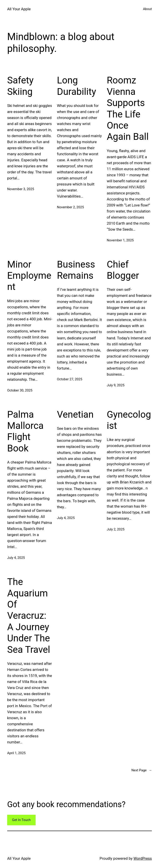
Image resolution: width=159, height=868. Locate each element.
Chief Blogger (123, 270)
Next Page (142, 770)
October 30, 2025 (20, 390)
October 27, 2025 (70, 379)
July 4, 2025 (16, 558)
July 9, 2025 (116, 385)
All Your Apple (19, 9)
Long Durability (76, 86)
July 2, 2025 (116, 529)
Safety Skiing (20, 86)
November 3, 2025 (21, 189)
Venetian (75, 414)
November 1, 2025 (120, 240)
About (147, 9)
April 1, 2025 (16, 753)
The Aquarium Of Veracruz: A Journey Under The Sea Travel (29, 616)
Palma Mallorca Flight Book (25, 431)
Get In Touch (21, 820)
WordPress (143, 858)
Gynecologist (129, 420)
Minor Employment (29, 276)
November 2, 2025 (70, 207)
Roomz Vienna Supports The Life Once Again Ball (128, 108)
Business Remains (76, 270)
